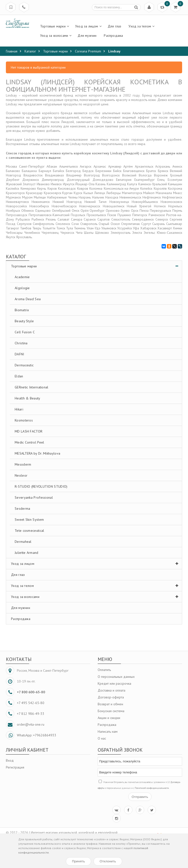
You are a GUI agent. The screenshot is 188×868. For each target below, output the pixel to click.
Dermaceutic (24, 365)
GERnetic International (32, 387)
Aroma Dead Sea (28, 299)
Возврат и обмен (110, 704)
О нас (102, 738)
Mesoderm (23, 464)
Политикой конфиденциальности (152, 788)
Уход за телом (96, 586)
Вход (10, 760)
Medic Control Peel (29, 442)
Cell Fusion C (25, 332)
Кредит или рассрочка (114, 683)
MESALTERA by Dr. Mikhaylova (37, 453)
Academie (22, 277)
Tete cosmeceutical (29, 531)
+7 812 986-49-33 (31, 714)
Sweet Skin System (29, 520)
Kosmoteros (24, 420)
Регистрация (15, 767)
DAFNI (19, 354)
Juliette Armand (27, 553)
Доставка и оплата (112, 690)
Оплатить (104, 670)
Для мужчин (21, 608)
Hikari (19, 409)
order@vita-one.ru (31, 724)
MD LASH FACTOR (29, 431)
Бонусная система (111, 711)
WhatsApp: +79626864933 (37, 735)
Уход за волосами (96, 597)
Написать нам (108, 732)
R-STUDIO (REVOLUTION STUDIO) (41, 486)
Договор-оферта (111, 697)
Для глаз (18, 575)
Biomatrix (22, 310)
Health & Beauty (28, 398)
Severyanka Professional (34, 497)
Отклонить (108, 861)
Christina (21, 343)
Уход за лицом (96, 564)
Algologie (22, 288)
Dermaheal (23, 542)
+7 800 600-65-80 (31, 692)
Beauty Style (24, 321)
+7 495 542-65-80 (31, 703)
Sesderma (22, 508)
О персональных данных (116, 677)
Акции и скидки (109, 718)
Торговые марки (96, 266)
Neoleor (21, 475)
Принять (78, 861)
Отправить (140, 797)
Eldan (19, 376)
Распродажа (21, 619)
